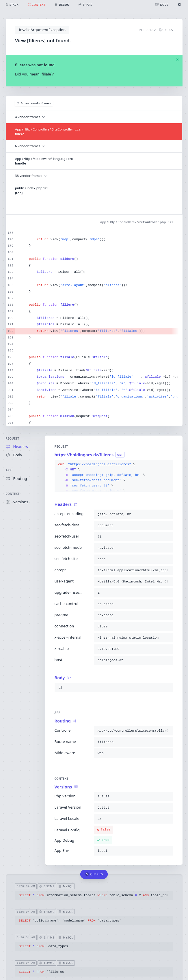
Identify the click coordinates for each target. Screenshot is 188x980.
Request (13, 439)
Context (13, 494)
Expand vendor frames (34, 103)
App (9, 470)
